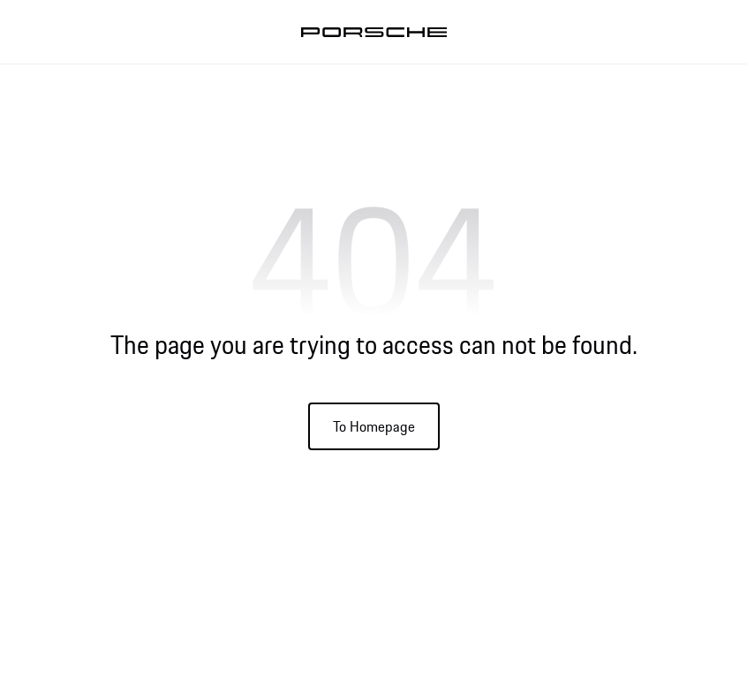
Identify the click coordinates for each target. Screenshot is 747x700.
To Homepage (374, 426)
